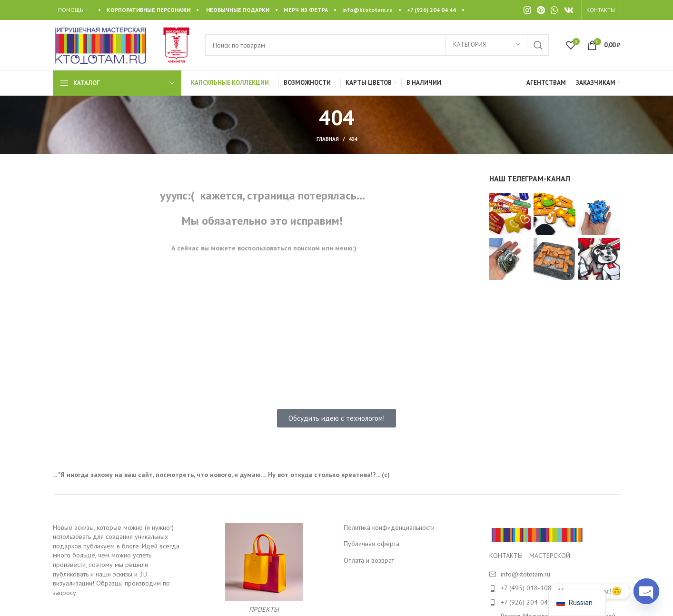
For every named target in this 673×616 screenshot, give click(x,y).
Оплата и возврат (369, 560)
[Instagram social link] (527, 10)
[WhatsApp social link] (554, 10)
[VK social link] (569, 10)
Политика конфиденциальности (389, 527)
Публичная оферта (371, 544)
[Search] (377, 45)
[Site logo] (100, 44)
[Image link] (537, 534)
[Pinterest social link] (541, 10)
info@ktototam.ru (367, 10)
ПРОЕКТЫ (264, 609)
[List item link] (555, 588)
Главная (328, 139)
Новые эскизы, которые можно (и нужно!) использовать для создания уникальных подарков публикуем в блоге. (113, 537)
